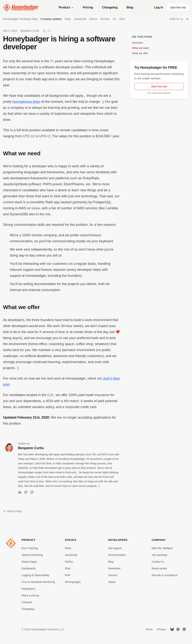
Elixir (122, 19)
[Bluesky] (20, 492)
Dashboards (29, 568)
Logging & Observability (35, 575)
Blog (130, 7)
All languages (73, 582)
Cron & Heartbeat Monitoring (38, 582)
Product (66, 7)
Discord (113, 575)
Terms (149, 629)
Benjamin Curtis (30, 31)
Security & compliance (165, 575)
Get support (115, 548)
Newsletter (114, 568)
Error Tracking (30, 548)
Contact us (158, 562)
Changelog (110, 7)
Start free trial (178, 8)
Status (112, 582)
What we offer (140, 53)
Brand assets (159, 568)
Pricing (88, 7)
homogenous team (26, 102)
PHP (68, 575)
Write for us (176, 19)
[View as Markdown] (47, 31)
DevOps (105, 19)
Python (93, 19)
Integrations (28, 589)
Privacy (161, 629)
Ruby (68, 19)
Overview (137, 43)
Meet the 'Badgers (162, 548)
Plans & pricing (30, 595)
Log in (159, 7)
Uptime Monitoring (32, 555)
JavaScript (80, 19)
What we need (140, 48)
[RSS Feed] (187, 19)
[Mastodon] (26, 492)
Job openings (159, 555)
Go (115, 19)
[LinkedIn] (32, 492)
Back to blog (12, 511)
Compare (27, 602)
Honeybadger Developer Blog (20, 19)
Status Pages (29, 562)
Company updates (51, 19)
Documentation (117, 555)
